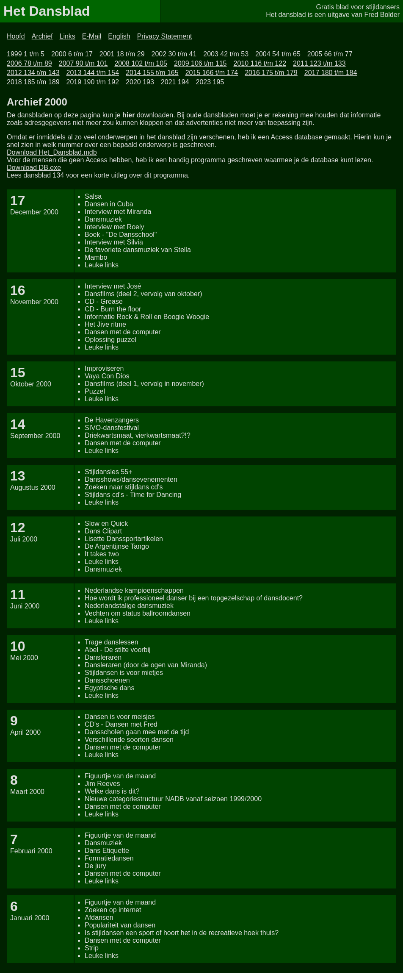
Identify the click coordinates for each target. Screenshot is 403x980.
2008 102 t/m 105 (141, 63)
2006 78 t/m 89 (29, 63)
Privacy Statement (165, 36)
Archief (42, 36)
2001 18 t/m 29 (122, 54)
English (119, 36)
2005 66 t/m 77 (330, 54)
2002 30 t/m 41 (174, 54)
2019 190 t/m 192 (93, 82)
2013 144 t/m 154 (93, 73)
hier (128, 115)
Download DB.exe (34, 168)
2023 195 (210, 82)
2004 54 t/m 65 (278, 54)
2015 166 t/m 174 (212, 73)
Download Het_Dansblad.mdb (52, 152)
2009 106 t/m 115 (200, 63)
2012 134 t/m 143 (33, 73)
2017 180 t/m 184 (331, 73)
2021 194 (175, 82)
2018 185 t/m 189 (33, 82)
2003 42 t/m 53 (226, 54)
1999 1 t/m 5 (26, 54)
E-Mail (92, 36)
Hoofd (16, 36)
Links (68, 36)
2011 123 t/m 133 (319, 63)
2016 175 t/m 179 (271, 73)
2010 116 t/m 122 (260, 63)
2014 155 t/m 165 (152, 73)
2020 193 (140, 82)
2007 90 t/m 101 (83, 63)
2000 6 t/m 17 (72, 54)
